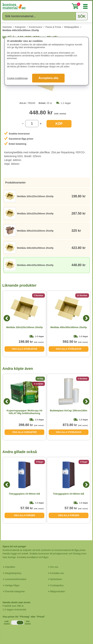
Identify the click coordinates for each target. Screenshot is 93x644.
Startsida (7, 27)
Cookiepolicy (57, 585)
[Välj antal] (32, 124)
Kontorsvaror (36, 27)
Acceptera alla (48, 78)
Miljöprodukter (58, 591)
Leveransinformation (16, 579)
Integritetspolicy (13, 573)
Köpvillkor (10, 567)
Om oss (54, 567)
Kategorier (20, 27)
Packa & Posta (53, 27)
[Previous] (7, 318)
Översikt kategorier (15, 591)
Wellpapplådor (72, 27)
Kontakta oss (57, 573)
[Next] (86, 318)
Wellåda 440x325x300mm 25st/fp (21, 30)
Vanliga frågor (12, 585)
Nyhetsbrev (56, 579)
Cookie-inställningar (17, 78)
